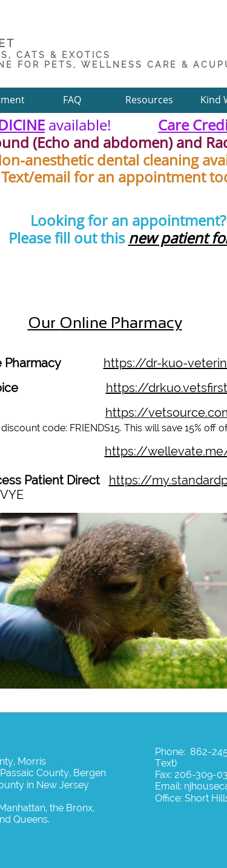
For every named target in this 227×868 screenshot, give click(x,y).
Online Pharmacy (121, 323)
